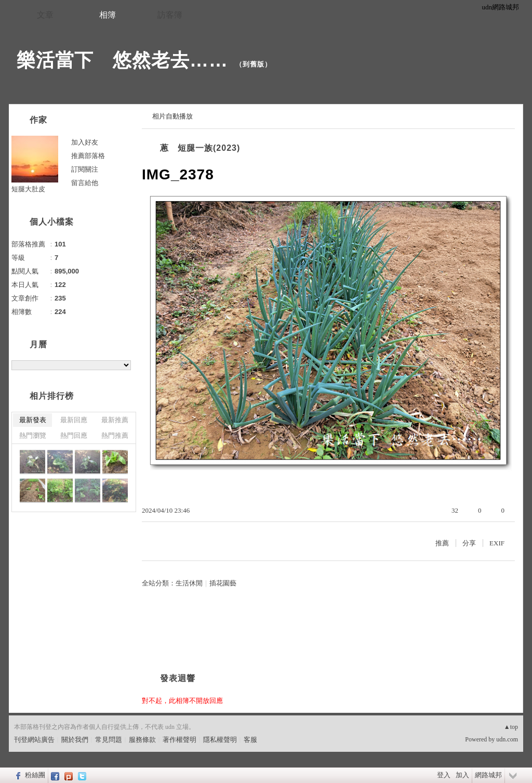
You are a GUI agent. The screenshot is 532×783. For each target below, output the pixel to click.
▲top (511, 727)
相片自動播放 (172, 116)
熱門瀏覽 (33, 435)
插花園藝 (223, 583)
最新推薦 (115, 420)
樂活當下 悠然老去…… (122, 60)
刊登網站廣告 (34, 740)
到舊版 (254, 64)
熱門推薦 (115, 435)
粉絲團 (35, 775)
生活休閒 (189, 583)
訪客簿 (170, 15)
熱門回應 (74, 435)
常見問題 (109, 740)
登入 (444, 775)
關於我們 (75, 740)
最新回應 (74, 420)
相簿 (108, 15)
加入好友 (85, 142)
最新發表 (33, 420)
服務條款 (142, 740)
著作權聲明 (179, 740)
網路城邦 (488, 775)
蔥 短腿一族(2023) (200, 148)
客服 (250, 740)
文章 (45, 15)
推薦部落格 (88, 156)
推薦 (442, 543)
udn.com (507, 739)
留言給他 (85, 183)
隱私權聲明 (220, 740)
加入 (462, 775)
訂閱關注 (85, 169)
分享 (469, 543)
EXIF (497, 543)
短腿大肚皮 (28, 189)
